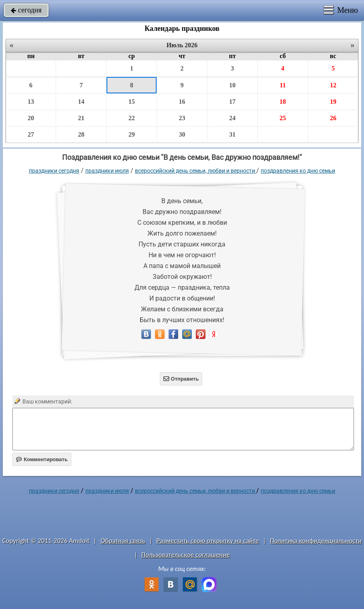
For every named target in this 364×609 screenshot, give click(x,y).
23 (182, 118)
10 (232, 85)
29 (132, 134)
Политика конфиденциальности (316, 541)
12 (333, 85)
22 (132, 118)
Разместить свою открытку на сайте (208, 541)
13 (31, 102)
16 (182, 102)
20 (31, 118)
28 (81, 134)
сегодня (26, 10)
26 (333, 118)
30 (182, 134)
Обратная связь (123, 541)
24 (232, 118)
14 (81, 102)
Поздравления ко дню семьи (298, 171)
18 (283, 102)
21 (81, 118)
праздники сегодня (54, 171)
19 (333, 102)
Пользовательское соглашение (186, 555)
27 (31, 134)
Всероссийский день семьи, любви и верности (196, 171)
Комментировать (42, 459)
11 (283, 85)
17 (232, 102)
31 (232, 134)
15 (132, 102)
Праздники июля (107, 171)
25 (283, 118)
